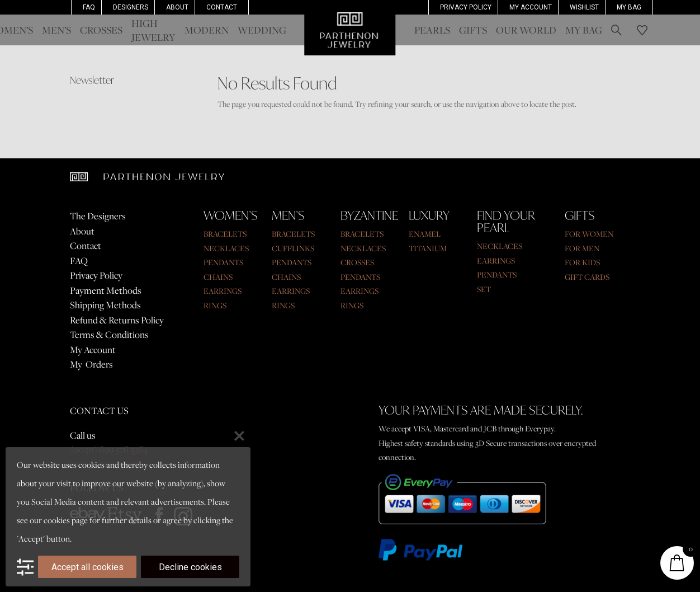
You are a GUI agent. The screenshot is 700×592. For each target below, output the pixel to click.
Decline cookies (190, 567)
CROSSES (357, 262)
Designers (131, 7)
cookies (57, 520)
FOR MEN (582, 248)
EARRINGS (223, 291)
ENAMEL (425, 234)
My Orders (91, 364)
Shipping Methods (105, 305)
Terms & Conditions (109, 335)
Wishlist (584, 7)
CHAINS (218, 277)
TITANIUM (428, 248)
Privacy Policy (466, 7)
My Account (93, 350)
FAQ (89, 7)
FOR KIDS (582, 262)
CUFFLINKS (293, 248)
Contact (222, 7)
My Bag (629, 7)
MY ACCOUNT (531, 7)
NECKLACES (226, 248)
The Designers (98, 216)
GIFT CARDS (587, 277)
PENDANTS (223, 262)
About (177, 7)
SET (484, 289)
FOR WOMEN (589, 234)
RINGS (215, 306)
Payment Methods (106, 290)
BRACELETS (225, 234)
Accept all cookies (88, 567)
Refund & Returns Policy (117, 320)
